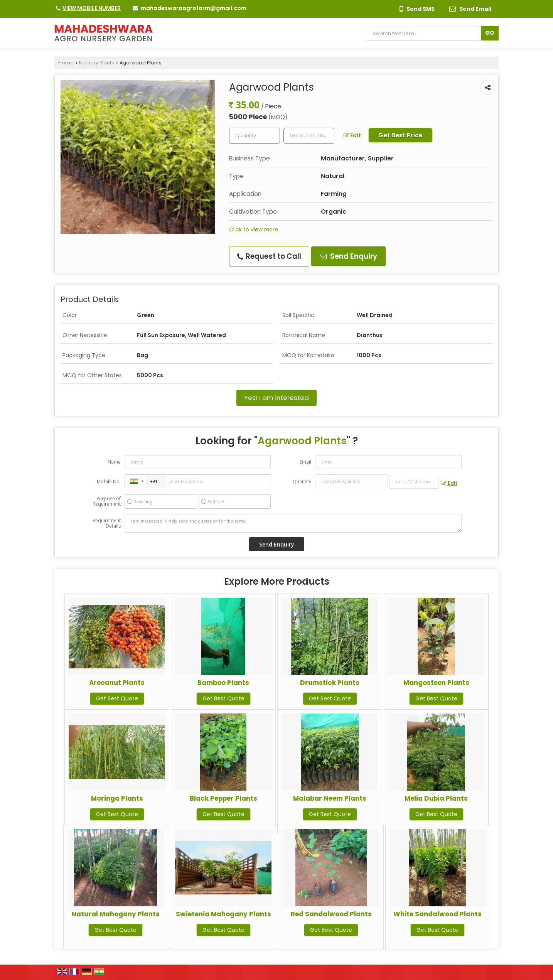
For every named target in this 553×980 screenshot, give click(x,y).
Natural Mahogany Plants (115, 914)
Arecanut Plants (117, 683)
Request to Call (269, 256)
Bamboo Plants (223, 683)
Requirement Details (107, 523)
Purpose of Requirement (107, 501)
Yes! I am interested (276, 398)
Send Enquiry (348, 256)
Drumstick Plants (330, 683)
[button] (92, 8)
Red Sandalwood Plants (331, 914)
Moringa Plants (117, 798)
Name (114, 462)
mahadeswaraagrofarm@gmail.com (194, 8)
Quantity (302, 482)
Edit (352, 135)
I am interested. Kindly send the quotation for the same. (293, 523)
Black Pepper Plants (223, 798)
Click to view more (254, 229)
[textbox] (309, 136)
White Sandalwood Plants (438, 914)
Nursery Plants (97, 63)
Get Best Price (400, 135)
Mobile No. (109, 482)
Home (66, 63)
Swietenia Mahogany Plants (223, 914)
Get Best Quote (117, 698)
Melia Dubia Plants (436, 798)
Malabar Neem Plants (330, 798)
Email (305, 462)
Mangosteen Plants (436, 683)
